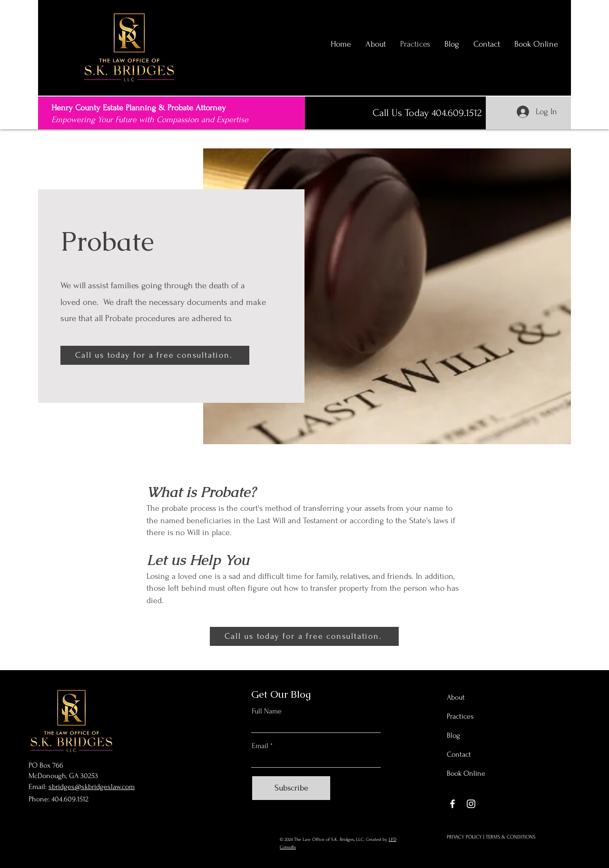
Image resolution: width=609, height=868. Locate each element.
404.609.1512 (70, 799)
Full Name (267, 711)
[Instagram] (471, 804)
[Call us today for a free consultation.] (155, 355)
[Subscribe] (291, 788)
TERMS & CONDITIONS (511, 837)
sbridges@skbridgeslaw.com (92, 787)
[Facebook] (452, 804)
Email (260, 746)
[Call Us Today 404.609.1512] (427, 113)
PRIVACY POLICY (464, 837)
